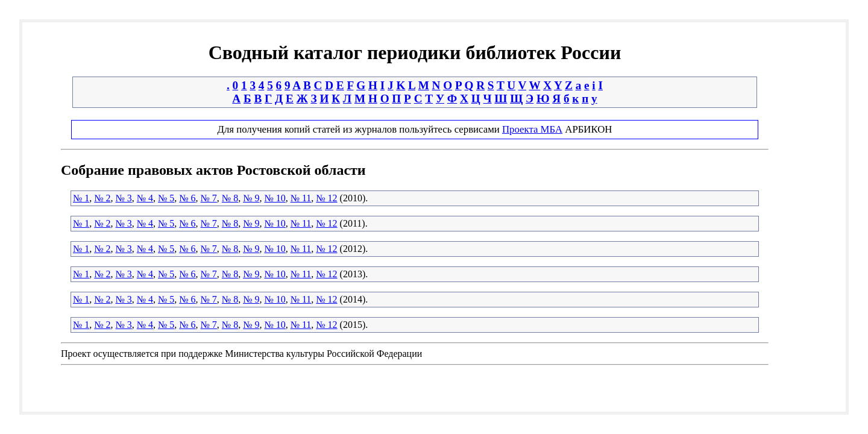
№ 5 (166, 198)
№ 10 (275, 198)
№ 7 (209, 198)
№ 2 (102, 198)
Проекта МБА (532, 129)
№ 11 (301, 198)
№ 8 (230, 198)
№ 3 (124, 198)
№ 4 (145, 198)
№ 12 (326, 198)
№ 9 (251, 198)
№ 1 (81, 198)
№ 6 (187, 198)
